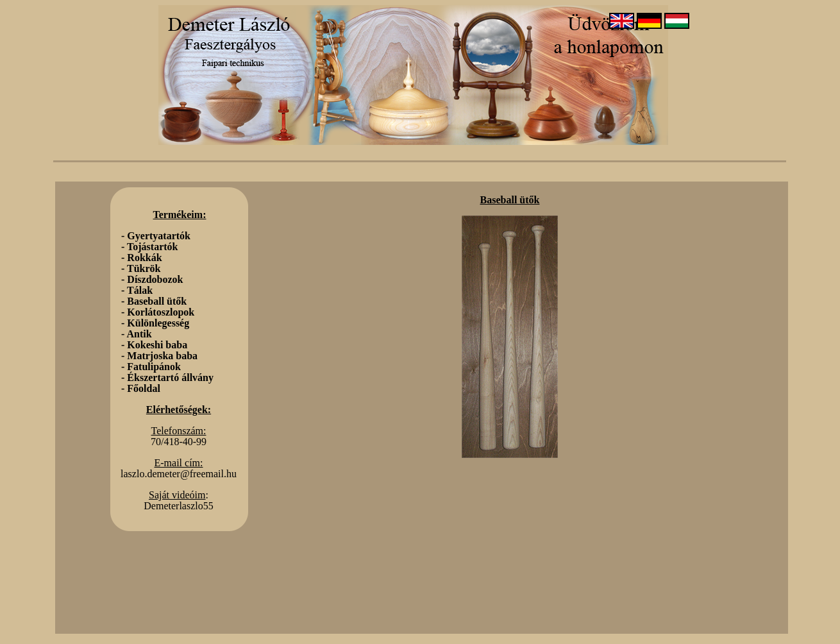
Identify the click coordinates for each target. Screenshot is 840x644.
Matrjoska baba (162, 356)
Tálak (140, 290)
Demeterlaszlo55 (178, 506)
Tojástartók (152, 247)
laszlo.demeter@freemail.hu (179, 474)
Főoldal (144, 388)
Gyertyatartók (159, 236)
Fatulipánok (154, 367)
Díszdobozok (155, 279)
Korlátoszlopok (161, 312)
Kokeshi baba (157, 345)
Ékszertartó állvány (170, 377)
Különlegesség (158, 323)
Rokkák (144, 258)
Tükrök (144, 268)
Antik (139, 334)
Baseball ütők (157, 301)
